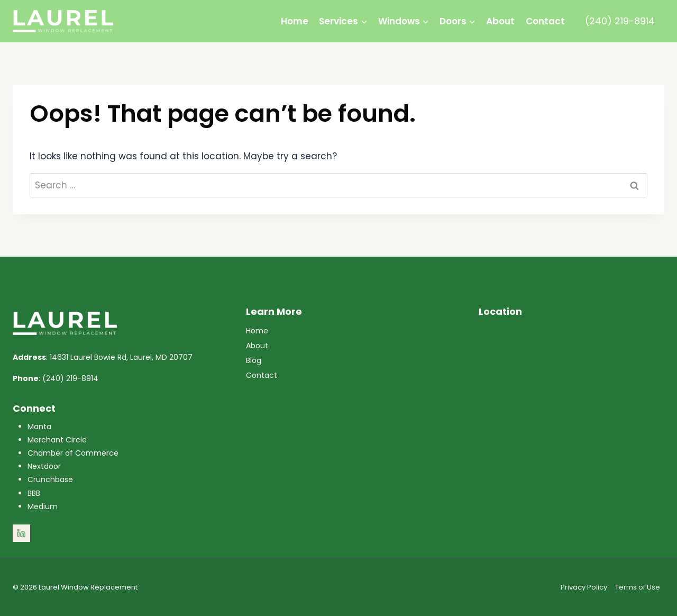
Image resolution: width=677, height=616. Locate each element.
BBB (34, 493)
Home (295, 21)
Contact (545, 21)
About (500, 21)
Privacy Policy (584, 587)
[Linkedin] (21, 533)
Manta (39, 427)
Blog (254, 360)
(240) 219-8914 (620, 21)
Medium (43, 506)
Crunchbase (50, 479)
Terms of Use (638, 587)
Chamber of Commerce (73, 453)
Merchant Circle (57, 440)
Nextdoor (44, 466)
